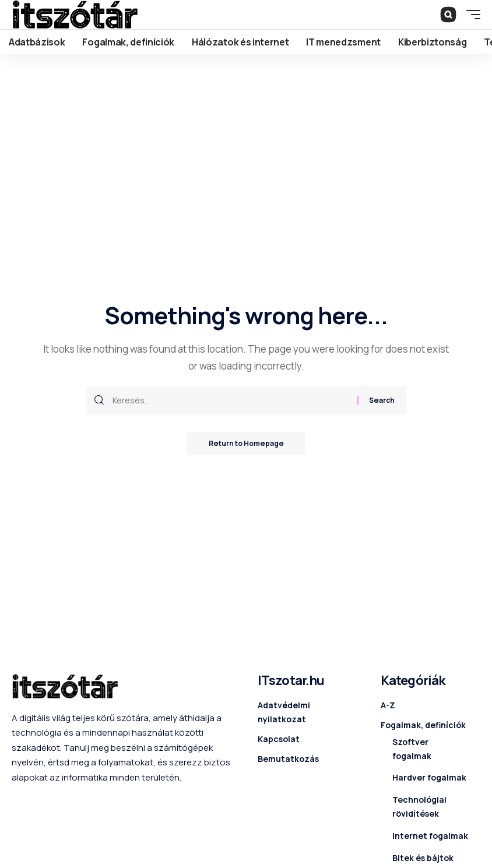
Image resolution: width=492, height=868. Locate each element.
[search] (448, 15)
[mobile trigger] (470, 15)
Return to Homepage (246, 443)
